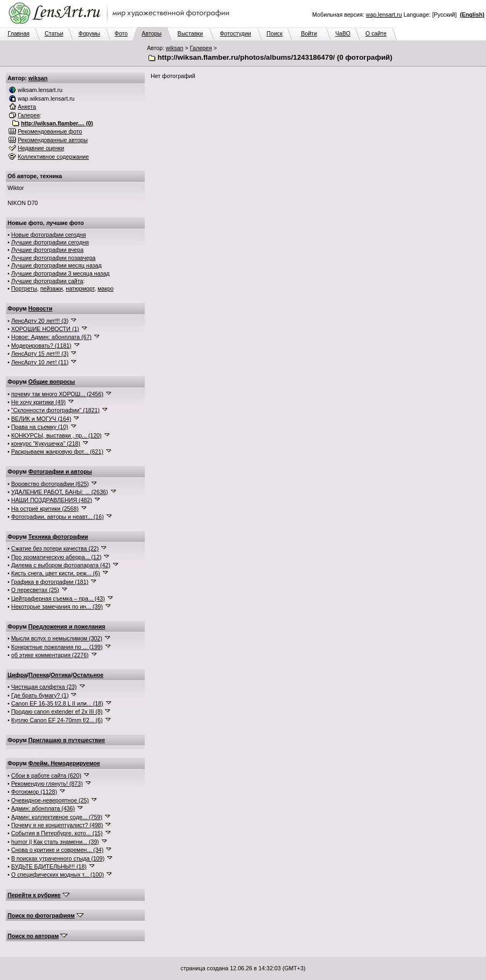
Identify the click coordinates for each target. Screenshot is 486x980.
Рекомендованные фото (50, 131)
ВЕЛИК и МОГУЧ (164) (41, 419)
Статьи (54, 33)
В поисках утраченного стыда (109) (58, 858)
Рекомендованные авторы (53, 140)
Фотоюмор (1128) (34, 792)
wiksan (175, 48)
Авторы (152, 33)
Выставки (190, 33)
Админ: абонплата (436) (43, 808)
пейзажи (52, 288)
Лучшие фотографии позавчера (54, 258)
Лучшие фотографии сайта (47, 281)
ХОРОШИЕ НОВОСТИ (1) (45, 329)
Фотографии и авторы (60, 471)
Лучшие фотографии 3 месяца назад (61, 273)
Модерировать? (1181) (41, 346)
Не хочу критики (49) (38, 402)
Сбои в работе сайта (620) (46, 775)
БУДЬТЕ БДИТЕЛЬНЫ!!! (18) (49, 866)
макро (105, 288)
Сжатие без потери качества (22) (55, 548)
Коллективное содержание (53, 157)
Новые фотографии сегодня (49, 235)
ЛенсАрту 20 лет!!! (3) (40, 321)
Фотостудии (235, 33)
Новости (41, 308)
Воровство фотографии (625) (50, 484)
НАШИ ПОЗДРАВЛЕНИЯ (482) (52, 500)
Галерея (201, 48)
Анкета (27, 107)
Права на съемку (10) (40, 427)
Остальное (88, 675)
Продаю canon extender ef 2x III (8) (57, 711)
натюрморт (80, 288)
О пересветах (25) (35, 590)
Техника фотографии (58, 537)
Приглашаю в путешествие (67, 740)
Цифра (17, 675)
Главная (19, 33)
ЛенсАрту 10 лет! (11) (40, 362)
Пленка (39, 675)
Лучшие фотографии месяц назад (57, 265)
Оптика (61, 675)
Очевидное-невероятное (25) (50, 800)
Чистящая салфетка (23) (44, 687)
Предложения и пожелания (67, 626)
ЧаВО (343, 33)
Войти (309, 33)
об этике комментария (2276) (50, 655)
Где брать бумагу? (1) (40, 695)
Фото (121, 33)
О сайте (376, 33)
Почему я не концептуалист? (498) (57, 825)
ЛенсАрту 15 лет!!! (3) (40, 354)
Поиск (274, 33)
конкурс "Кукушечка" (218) (46, 443)
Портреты (24, 288)
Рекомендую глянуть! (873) (47, 784)
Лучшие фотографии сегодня (50, 242)
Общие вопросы (52, 382)
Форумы (89, 33)
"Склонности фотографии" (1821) (55, 410)
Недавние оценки (41, 148)
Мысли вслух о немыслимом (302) (57, 638)
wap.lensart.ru (384, 15)
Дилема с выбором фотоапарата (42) (61, 565)
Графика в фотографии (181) (50, 582)
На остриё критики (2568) (45, 509)
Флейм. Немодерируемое (64, 763)
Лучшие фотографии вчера (47, 250)
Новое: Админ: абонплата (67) (51, 337)
